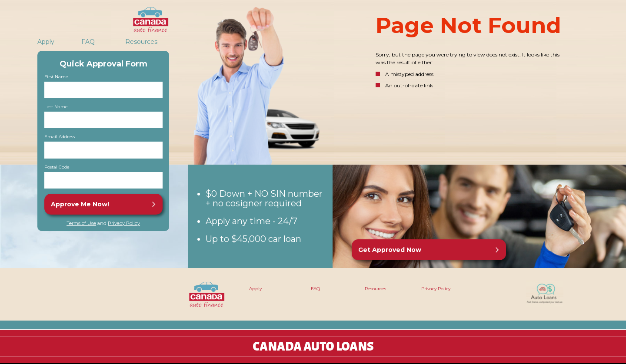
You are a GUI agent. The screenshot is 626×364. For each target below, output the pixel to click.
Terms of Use (81, 223)
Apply (46, 42)
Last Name (56, 107)
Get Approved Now (390, 250)
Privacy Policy (124, 223)
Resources (141, 42)
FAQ (88, 42)
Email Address (60, 137)
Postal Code (57, 167)
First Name (56, 77)
